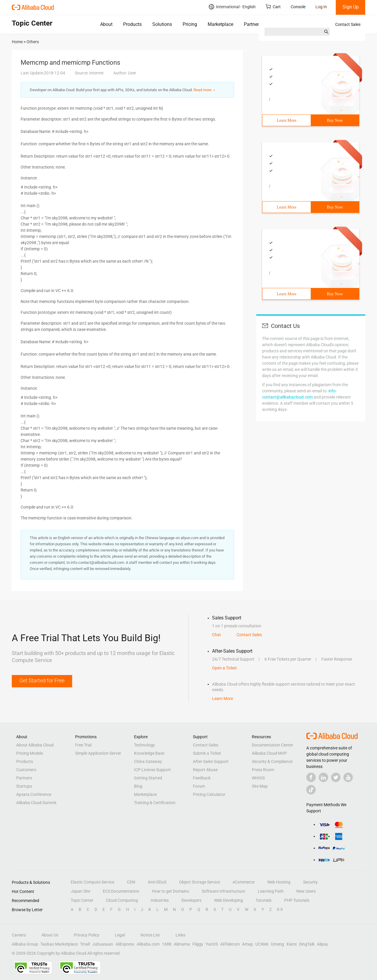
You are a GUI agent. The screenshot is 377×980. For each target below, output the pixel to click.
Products (132, 24)
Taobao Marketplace (59, 944)
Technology (144, 745)
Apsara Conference (34, 794)
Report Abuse (205, 770)
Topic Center (82, 900)
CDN (131, 882)
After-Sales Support (211, 761)
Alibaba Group (25, 944)
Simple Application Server (98, 753)
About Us (50, 935)
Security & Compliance (272, 761)
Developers (191, 900)
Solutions (162, 24)
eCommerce (244, 882)
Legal (120, 935)
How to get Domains (171, 891)
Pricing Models (30, 753)
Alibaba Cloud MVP (269, 753)
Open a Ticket (224, 668)
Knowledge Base (149, 753)
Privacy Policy (87, 935)
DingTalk (307, 944)
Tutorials (264, 900)
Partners (253, 24)
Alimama (182, 944)
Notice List (150, 935)
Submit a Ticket (207, 753)
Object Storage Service (200, 882)
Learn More (287, 120)
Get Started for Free (42, 680)
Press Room (263, 770)
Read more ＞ (205, 90)
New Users (306, 891)
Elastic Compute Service (92, 882)
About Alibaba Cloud (35, 745)
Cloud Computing (122, 900)
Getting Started (148, 778)
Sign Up (351, 7)
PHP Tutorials (297, 900)
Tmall (85, 944)
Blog (138, 786)
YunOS (212, 944)
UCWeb (262, 944)
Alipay (323, 944)
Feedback (202, 778)
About (106, 24)
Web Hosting (279, 882)
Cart (273, 7)
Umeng (277, 944)
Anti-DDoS (157, 882)
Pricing (190, 24)
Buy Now (335, 120)
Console (298, 7)
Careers (19, 935)
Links (180, 935)
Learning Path (271, 891)
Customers (26, 770)
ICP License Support (152, 770)
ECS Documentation (121, 891)
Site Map (260, 786)
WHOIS (258, 778)
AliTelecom (230, 944)
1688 (167, 944)
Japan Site (80, 891)
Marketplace (220, 24)
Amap (248, 944)
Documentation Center (272, 745)
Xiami (291, 944)
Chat (216, 635)
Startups (24, 786)
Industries (160, 900)
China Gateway (148, 761)
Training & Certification (155, 803)
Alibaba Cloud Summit (36, 803)
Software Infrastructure (223, 891)
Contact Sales (348, 24)
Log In (321, 7)
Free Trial (83, 745)
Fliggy (198, 944)
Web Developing (229, 900)
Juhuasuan (103, 944)
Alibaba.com (148, 944)
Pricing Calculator (209, 794)
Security (310, 882)
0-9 (280, 909)
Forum (199, 786)
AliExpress (125, 944)
